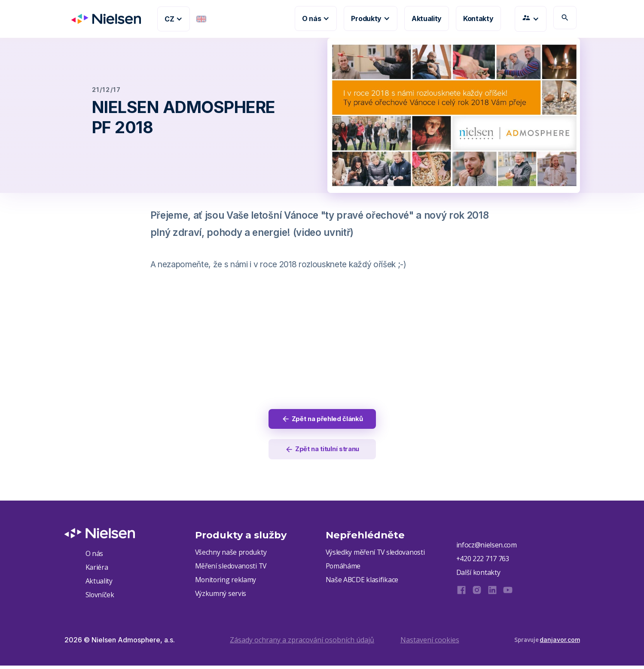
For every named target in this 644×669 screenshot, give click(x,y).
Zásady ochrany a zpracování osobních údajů (302, 643)
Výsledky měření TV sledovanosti (376, 554)
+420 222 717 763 (483, 561)
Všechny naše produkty (231, 554)
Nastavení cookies (430, 643)
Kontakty (478, 18)
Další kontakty (479, 575)
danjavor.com (560, 643)
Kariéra (97, 569)
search (565, 18)
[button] (174, 19)
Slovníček (100, 598)
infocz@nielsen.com (487, 547)
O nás (94, 555)
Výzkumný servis (221, 597)
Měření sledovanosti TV (232, 568)
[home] (103, 19)
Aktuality (427, 18)
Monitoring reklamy (226, 583)
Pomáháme (343, 568)
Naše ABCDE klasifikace (362, 583)
